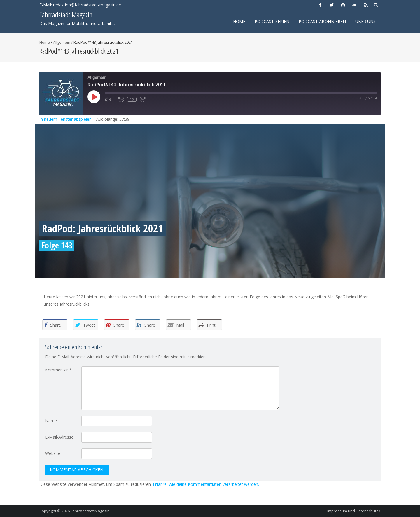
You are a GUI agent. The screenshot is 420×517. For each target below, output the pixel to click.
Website (53, 453)
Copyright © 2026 (55, 511)
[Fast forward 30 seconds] (145, 99)
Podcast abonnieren (322, 21)
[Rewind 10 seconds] (121, 99)
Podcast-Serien (272, 21)
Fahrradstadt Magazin (90, 511)
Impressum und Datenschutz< (354, 511)
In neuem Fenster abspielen (65, 119)
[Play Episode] (94, 97)
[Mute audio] (110, 99)
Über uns (365, 21)
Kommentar (58, 370)
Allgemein (62, 42)
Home (239, 21)
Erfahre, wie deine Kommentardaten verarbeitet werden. (206, 484)
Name (51, 421)
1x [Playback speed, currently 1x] (132, 99)
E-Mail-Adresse (59, 437)
